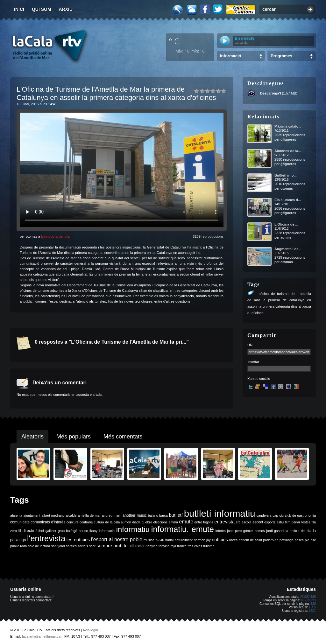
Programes (281, 56)
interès (221, 531)
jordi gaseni (275, 531)
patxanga (287, 540)
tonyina (152, 546)
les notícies (78, 540)
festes (306, 522)
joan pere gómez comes (246, 531)
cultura (99, 522)
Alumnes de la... (288, 151)
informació (107, 531)
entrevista (225, 522)
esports (270, 522)
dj (143, 522)
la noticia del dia (298, 531)
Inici (19, 9)
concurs (72, 522)
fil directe (26, 531)
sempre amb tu (112, 546)
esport (258, 522)
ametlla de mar (89, 515)
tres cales (195, 546)
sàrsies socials (77, 546)
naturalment (184, 540)
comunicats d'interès (48, 522)
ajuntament (32, 515)
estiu (280, 522)
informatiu (133, 529)
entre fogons (204, 522)
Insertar (253, 362)
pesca (299, 540)
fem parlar (293, 522)
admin (286, 237)
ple (307, 540)
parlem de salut (250, 540)
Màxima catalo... (288, 126)
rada (23, 546)
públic (15, 546)
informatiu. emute (183, 529)
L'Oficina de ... (286, 224)
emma (173, 522)
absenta (16, 515)
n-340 (160, 540)
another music (135, 515)
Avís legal (90, 630)
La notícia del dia (55, 236)
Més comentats (123, 437)
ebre (149, 522)
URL (251, 345)
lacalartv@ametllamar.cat (42, 636)
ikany (93, 531)
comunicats (20, 522)
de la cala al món (118, 522)
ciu (281, 515)
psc (313, 540)
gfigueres (288, 139)
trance (182, 546)
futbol (40, 531)
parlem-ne (271, 540)
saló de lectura (39, 546)
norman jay (202, 540)
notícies (220, 540)
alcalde (71, 515)
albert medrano (53, 515)
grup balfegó (68, 531)
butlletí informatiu (220, 513)
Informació (230, 56)
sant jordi (58, 546)
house (83, 531)
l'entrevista (46, 538)
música (149, 540)
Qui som (42, 9)
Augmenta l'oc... (288, 249)
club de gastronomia (300, 515)
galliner (51, 531)
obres (233, 540)
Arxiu (66, 9)
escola (247, 522)
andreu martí (112, 515)
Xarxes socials (259, 379)
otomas (287, 188)
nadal (169, 540)
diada (136, 522)
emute (186, 522)
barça (163, 515)
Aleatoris (32, 437)
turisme (209, 546)
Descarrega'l (271, 93)
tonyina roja (167, 546)
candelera (264, 515)
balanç (153, 515)
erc (238, 522)
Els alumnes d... (288, 200)
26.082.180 (308, 597)
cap (275, 515)
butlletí (176, 515)
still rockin (137, 546)
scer (92, 546)
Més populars (74, 437)
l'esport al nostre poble (117, 539)
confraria (86, 522)
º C (174, 41)
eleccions (160, 522)
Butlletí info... (286, 175)
